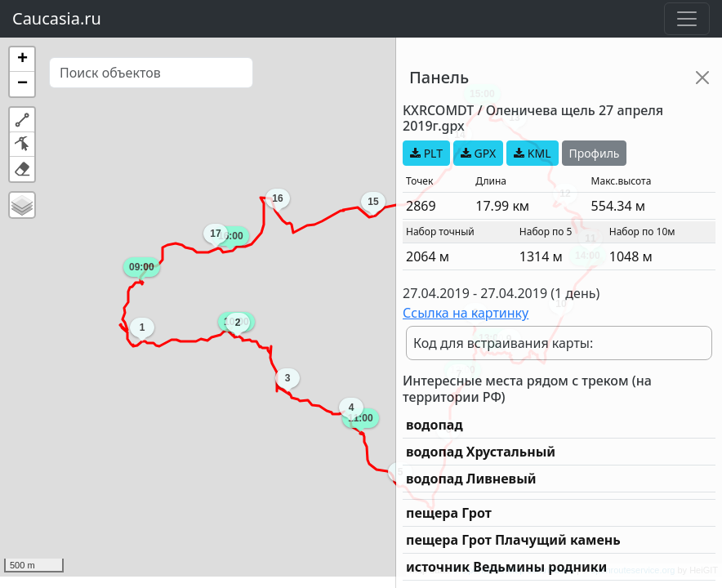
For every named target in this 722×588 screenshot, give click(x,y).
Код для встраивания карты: (503, 343)
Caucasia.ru (57, 18)
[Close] (702, 78)
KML (532, 153)
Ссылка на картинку (466, 313)
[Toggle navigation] (687, 19)
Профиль (595, 153)
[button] (22, 60)
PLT (426, 153)
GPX (478, 153)
